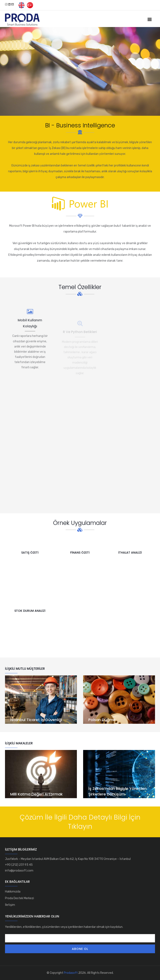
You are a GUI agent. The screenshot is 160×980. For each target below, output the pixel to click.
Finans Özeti (80, 553)
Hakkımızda (13, 892)
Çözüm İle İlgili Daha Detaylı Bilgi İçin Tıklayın (80, 822)
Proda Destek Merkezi (19, 898)
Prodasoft (71, 973)
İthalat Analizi (130, 553)
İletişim (10, 905)
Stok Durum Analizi (30, 611)
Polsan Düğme (102, 720)
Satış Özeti (30, 553)
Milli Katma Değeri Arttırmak (36, 794)
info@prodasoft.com (19, 871)
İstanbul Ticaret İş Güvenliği (36, 720)
